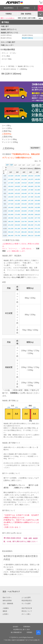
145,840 (31, 183)
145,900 (24, 200)
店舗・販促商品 (26, 14)
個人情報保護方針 (16, 632)
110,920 (11, 176)
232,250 (11, 229)
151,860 (37, 190)
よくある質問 (26, 598)
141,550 (24, 179)
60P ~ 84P (18, 165)
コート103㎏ (7, 128)
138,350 (31, 207)
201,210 (17, 218)
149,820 (37, 183)
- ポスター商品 (6, 59)
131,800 (17, 204)
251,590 (24, 229)
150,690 (37, 200)
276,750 (17, 236)
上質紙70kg (6, 131)
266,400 (11, 236)
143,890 (37, 176)
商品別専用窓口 (9, 8)
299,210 (31, 236)
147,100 (31, 200)
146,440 (24, 193)
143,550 (17, 200)
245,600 (24, 225)
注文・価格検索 (8, 604)
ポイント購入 (26, 614)
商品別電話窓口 (27, 601)
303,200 (37, 232)
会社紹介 (16, 627)
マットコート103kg (10, 142)
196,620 (37, 214)
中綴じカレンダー (7, 45)
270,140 (17, 232)
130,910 (11, 186)
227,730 (37, 218)
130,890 (17, 207)
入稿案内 (6, 608)
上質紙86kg (6, 134)
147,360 (31, 197)
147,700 (31, 193)
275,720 (37, 229)
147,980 (31, 190)
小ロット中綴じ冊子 (8, 42)
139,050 (31, 204)
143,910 (17, 193)
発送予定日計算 (27, 608)
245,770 (37, 222)
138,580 (24, 176)
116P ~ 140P (36, 165)
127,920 (11, 183)
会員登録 (36, 2)
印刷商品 (9, 14)
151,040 (37, 197)
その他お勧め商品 (8, 49)
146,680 (24, 190)
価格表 (5, 611)
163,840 (17, 211)
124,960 (11, 179)
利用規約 (29, 632)
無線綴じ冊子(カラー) (9, 29)
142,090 (37, 207)
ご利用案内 (26, 8)
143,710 (17, 197)
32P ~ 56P (9, 165)
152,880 (11, 211)
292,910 (31, 232)
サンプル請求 (26, 604)
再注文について (27, 611)
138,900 (17, 179)
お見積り (6, 614)
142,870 (31, 179)
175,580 (31, 211)
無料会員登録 (7, 601)
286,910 (24, 236)
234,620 (17, 225)
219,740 (24, 222)
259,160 (11, 232)
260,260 (31, 225)
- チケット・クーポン (9, 53)
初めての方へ (7, 598)
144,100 (17, 190)
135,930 (17, 176)
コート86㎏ (6, 126)
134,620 (24, 207)
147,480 (24, 186)
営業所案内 (27, 627)
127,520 (11, 204)
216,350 (31, 218)
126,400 (11, 207)
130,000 (11, 193)
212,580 (24, 218)
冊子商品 (5, 22)
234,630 (31, 222)
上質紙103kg (7, 137)
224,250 (11, 225)
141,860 (17, 183)
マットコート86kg (9, 139)
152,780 (37, 186)
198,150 (11, 222)
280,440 (24, 232)
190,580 (11, 218)
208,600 (17, 222)
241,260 (17, 229)
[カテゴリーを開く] (3, 3)
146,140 (24, 197)
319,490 (37, 236)
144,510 (24, 183)
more (40, 18)
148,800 (31, 186)
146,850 (37, 179)
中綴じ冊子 (5, 26)
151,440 (37, 193)
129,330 (11, 197)
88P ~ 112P (26, 165)
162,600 (11, 214)
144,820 (17, 186)
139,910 (31, 176)
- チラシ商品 (5, 56)
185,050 (24, 214)
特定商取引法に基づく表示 (22, 629)
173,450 (17, 214)
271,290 (37, 225)
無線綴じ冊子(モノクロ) (9, 33)
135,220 (24, 204)
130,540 (11, 190)
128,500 (11, 200)
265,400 (31, 229)
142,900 (37, 204)
